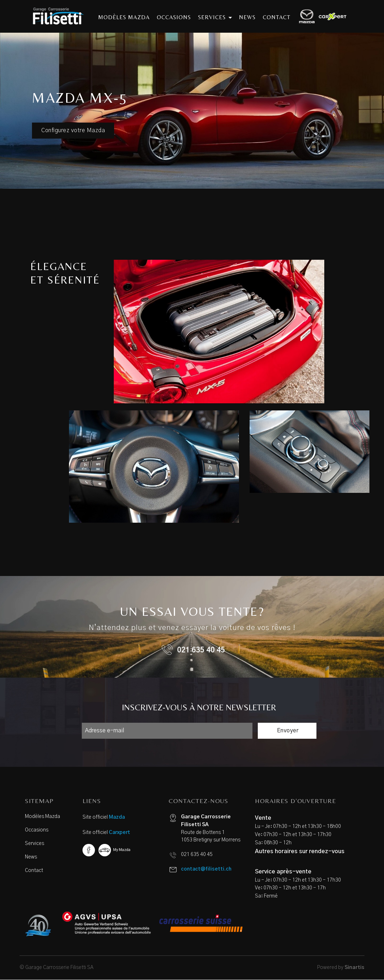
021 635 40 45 (201, 650)
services (215, 17)
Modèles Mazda (42, 817)
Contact (34, 871)
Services (34, 844)
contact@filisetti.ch (206, 869)
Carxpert (119, 833)
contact (277, 17)
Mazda (117, 817)
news (247, 17)
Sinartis (354, 968)
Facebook (89, 850)
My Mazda (122, 850)
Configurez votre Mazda (73, 130)
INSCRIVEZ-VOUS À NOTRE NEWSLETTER (199, 707)
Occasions (37, 830)
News (31, 857)
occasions (174, 17)
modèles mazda (124, 17)
